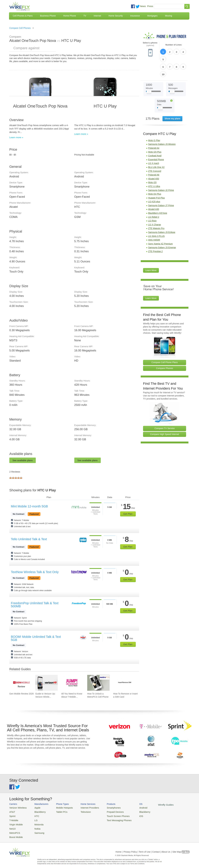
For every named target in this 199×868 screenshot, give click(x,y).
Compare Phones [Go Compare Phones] (165, 350)
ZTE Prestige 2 (155, 233)
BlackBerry (37, 811)
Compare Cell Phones (20, 28)
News (143, 6)
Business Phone (48, 16)
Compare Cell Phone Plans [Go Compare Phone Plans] (165, 344)
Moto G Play (154, 122)
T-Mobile (13, 819)
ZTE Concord (155, 153)
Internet (97, 16)
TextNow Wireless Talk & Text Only (35, 572)
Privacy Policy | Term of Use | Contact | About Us (147, 848)
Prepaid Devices (107, 811)
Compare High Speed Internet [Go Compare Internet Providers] (165, 416)
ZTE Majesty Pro (156, 210)
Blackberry (134, 811)
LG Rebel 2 (154, 199)
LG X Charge (155, 207)
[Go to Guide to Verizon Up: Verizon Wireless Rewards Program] (46, 683)
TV (85, 16)
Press (150, 6)
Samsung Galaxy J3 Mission (162, 126)
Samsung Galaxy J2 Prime (161, 172)
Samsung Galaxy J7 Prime (161, 187)
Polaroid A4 (154, 130)
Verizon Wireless (17, 807)
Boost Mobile (15, 834)
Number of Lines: (174, 45)
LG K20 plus (154, 183)
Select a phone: (150, 44)
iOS (131, 815)
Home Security (116, 16)
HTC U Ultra (154, 168)
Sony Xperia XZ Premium (160, 226)
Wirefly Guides (154, 804)
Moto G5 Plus (155, 134)
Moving (168, 16)
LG (34, 819)
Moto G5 (152, 164)
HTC (34, 815)
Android (133, 807)
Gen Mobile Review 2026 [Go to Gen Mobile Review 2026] (21, 694)
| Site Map (176, 848)
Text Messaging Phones (111, 819)
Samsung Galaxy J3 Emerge (162, 229)
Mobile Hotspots (61, 807)
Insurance (135, 16)
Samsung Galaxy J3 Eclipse (162, 214)
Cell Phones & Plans (23, 16)
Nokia (35, 826)
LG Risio (152, 203)
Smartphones (106, 807)
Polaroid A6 (154, 157)
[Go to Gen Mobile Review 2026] (21, 683)
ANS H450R (154, 222)
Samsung (36, 830)
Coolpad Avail (155, 138)
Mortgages (152, 16)
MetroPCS (14, 830)
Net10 (12, 826)
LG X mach (154, 145)
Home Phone (70, 16)
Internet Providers (84, 807)
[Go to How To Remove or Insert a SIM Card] (124, 683)
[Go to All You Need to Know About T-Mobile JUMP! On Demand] (72, 683)
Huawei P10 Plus (156, 180)
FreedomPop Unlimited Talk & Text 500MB (35, 605)
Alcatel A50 (154, 161)
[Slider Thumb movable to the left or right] (149, 74)
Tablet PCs (59, 811)
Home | (119, 848)
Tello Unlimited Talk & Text (29, 539)
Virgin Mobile (15, 822)
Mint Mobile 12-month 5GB (29, 506)
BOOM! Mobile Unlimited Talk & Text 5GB (36, 638)
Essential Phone (156, 141)
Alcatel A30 (154, 191)
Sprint (12, 815)
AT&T (12, 811)
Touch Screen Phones (110, 815)
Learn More (151, 252)
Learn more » (16, 137)
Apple (35, 807)
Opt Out (186, 848)
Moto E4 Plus (155, 176)
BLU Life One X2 (156, 149)
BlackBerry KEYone (158, 195)
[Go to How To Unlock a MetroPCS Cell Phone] (98, 683)
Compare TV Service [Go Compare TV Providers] (165, 410)
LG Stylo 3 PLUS (156, 218)
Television (81, 811)
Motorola (36, 822)
